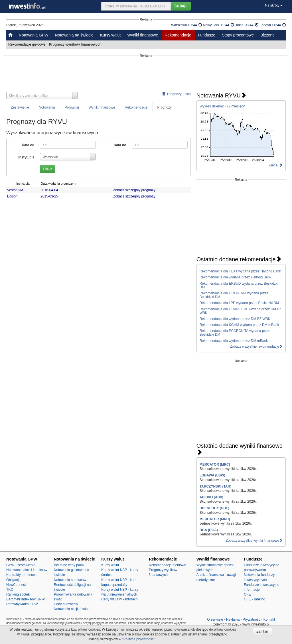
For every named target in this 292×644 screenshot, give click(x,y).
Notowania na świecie (74, 35)
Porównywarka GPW (22, 604)
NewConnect (16, 585)
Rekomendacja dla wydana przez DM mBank (234, 341)
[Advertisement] (146, 75)
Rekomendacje (178, 35)
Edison (12, 196)
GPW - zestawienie (21, 565)
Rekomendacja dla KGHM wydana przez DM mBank (239, 325)
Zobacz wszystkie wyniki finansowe (254, 541)
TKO (10, 590)
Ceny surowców (66, 604)
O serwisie (215, 619)
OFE (247, 594)
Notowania (47, 107)
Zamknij (262, 631)
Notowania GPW (34, 35)
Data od (28, 145)
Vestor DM (15, 190)
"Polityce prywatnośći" (139, 639)
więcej (276, 165)
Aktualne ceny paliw (69, 565)
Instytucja (26, 157)
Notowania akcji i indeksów (27, 570)
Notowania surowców (70, 580)
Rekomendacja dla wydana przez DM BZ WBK (235, 319)
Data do (120, 145)
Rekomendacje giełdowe (27, 44)
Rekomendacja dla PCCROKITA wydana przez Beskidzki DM (235, 333)
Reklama (233, 619)
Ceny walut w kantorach (119, 599)
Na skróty (274, 5)
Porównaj (72, 107)
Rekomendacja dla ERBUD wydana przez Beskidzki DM (239, 285)
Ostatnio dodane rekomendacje (239, 259)
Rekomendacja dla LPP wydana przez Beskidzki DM (239, 303)
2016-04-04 (51, 190)
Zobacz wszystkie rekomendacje (256, 347)
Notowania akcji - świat (71, 609)
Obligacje (13, 580)
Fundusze (207, 35)
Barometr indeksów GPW (26, 599)
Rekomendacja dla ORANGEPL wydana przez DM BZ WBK (241, 311)
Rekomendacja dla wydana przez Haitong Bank (236, 277)
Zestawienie (20, 107)
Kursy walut (110, 35)
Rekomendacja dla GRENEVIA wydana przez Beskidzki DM (234, 295)
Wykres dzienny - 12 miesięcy (222, 106)
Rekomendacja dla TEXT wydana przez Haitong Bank (240, 271)
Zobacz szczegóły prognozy (135, 190)
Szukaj (181, 6)
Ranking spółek (18, 594)
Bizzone (267, 35)
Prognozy (164, 107)
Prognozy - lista (176, 94)
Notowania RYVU (221, 95)
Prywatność (252, 619)
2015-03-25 (51, 196)
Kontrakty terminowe (22, 575)
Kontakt (269, 619)
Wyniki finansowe (143, 35)
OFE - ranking (255, 599)
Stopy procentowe (238, 35)
